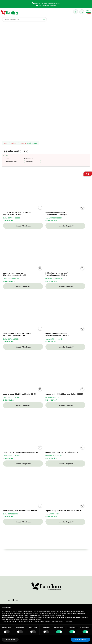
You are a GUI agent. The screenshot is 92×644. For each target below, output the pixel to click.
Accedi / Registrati (23, 226)
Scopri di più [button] (10, 640)
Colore (7, 159)
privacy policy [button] (79, 611)
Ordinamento (29, 159)
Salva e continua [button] (80, 640)
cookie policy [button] (60, 615)
